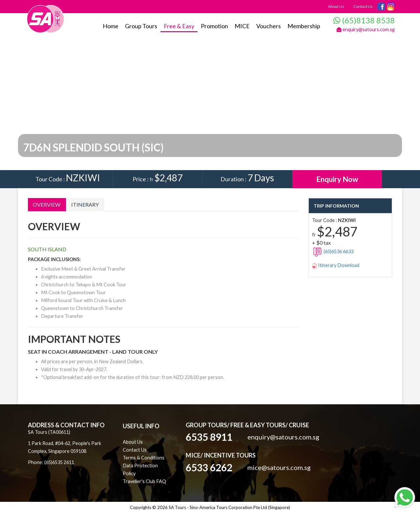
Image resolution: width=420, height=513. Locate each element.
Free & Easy (179, 26)
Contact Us (363, 6)
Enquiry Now (337, 179)
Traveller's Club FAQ (144, 481)
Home (111, 26)
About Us (336, 6)
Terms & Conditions (144, 458)
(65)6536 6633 (333, 251)
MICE (242, 26)
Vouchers (269, 26)
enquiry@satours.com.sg (366, 29)
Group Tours (141, 26)
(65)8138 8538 (364, 20)
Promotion (214, 26)
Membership (304, 26)
